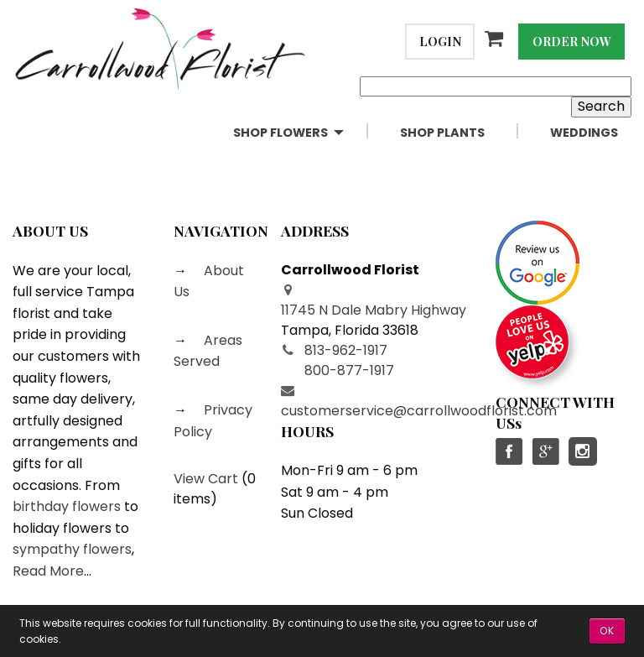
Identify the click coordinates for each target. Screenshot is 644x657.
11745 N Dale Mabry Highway (374, 310)
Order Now (572, 41)
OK (607, 631)
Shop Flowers (280, 133)
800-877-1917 (349, 370)
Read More (48, 571)
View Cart (206, 479)
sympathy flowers (72, 549)
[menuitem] (303, 133)
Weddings (584, 133)
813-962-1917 (346, 350)
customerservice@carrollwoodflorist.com (419, 411)
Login (440, 41)
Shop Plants (442, 133)
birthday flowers (67, 506)
